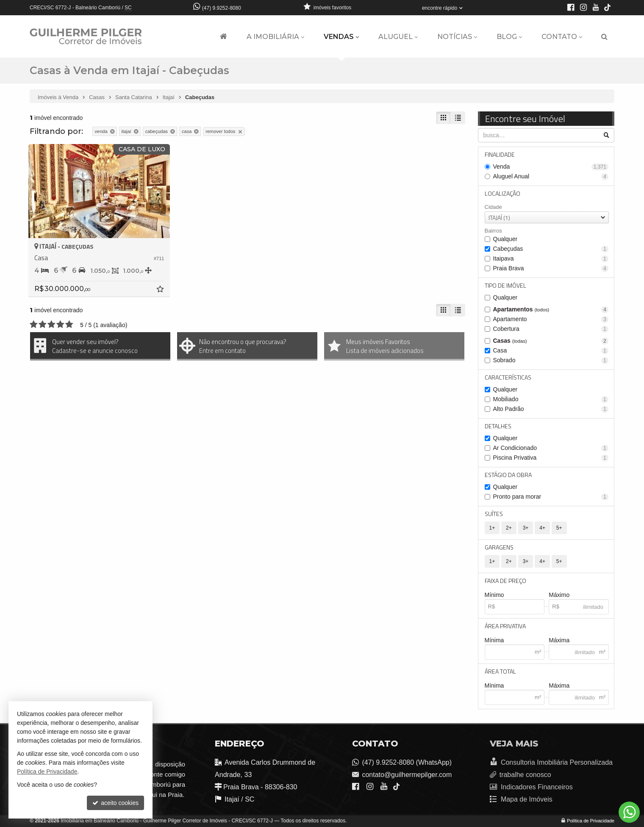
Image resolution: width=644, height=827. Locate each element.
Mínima (494, 640)
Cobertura (551, 329)
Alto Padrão (551, 409)
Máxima (559, 640)
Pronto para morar (551, 497)
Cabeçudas (551, 249)
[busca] (604, 37)
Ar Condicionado (551, 448)
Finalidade (500, 154)
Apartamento (551, 319)
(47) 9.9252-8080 (222, 8)
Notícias (457, 37)
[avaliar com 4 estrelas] (60, 325)
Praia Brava (551, 268)
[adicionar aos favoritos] (161, 290)
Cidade (493, 207)
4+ (542, 528)
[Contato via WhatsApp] (629, 812)
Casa (551, 351)
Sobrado (551, 360)
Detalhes (498, 426)
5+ (559, 528)
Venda (551, 167)
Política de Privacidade (591, 821)
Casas (551, 341)
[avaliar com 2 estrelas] (43, 325)
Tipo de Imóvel (505, 285)
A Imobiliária (275, 37)
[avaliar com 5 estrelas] (69, 325)
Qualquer (505, 239)
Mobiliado (551, 399)
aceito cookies (115, 803)
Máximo (559, 595)
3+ (526, 528)
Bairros (493, 231)
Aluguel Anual (551, 176)
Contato (562, 37)
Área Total (500, 671)
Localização (502, 193)
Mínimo (494, 595)
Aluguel (398, 37)
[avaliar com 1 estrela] (34, 325)
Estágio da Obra (508, 475)
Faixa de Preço (505, 581)
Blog (509, 37)
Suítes (494, 514)
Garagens (499, 547)
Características (508, 377)
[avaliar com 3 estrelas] (51, 325)
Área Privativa (505, 626)
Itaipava (551, 259)
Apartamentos (551, 309)
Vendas (341, 37)
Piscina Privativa (551, 458)
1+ (492, 528)
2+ (509, 528)
